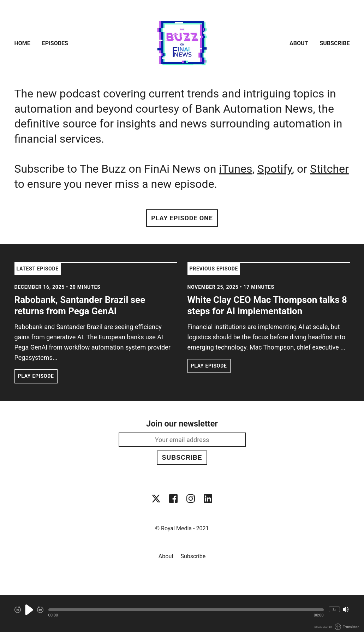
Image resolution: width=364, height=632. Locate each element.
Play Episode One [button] (182, 218)
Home (22, 43)
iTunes (235, 169)
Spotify (275, 169)
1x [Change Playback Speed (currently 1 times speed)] (334, 609)
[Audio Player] (182, 613)
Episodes (55, 43)
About (299, 43)
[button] (186, 610)
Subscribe (335, 43)
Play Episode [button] (36, 376)
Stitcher (329, 169)
